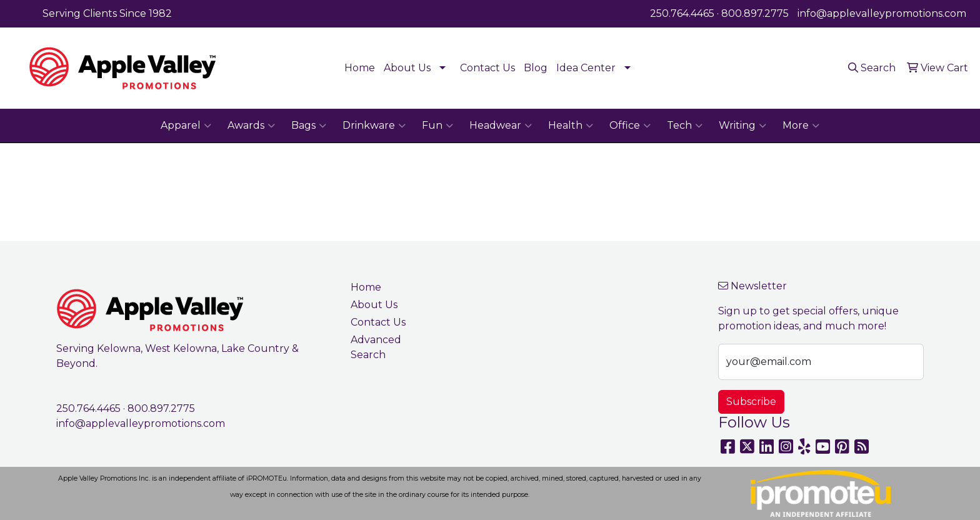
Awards (251, 126)
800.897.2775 (755, 13)
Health (571, 126)
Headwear (501, 126)
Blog (536, 68)
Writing (742, 126)
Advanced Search (376, 347)
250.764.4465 (682, 13)
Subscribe (751, 402)
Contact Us (487, 68)
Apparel (186, 126)
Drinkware (374, 126)
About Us (407, 68)
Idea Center (586, 68)
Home (360, 68)
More (801, 126)
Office (630, 126)
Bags (309, 126)
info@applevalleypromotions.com (882, 13)
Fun (437, 126)
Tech (685, 126)
